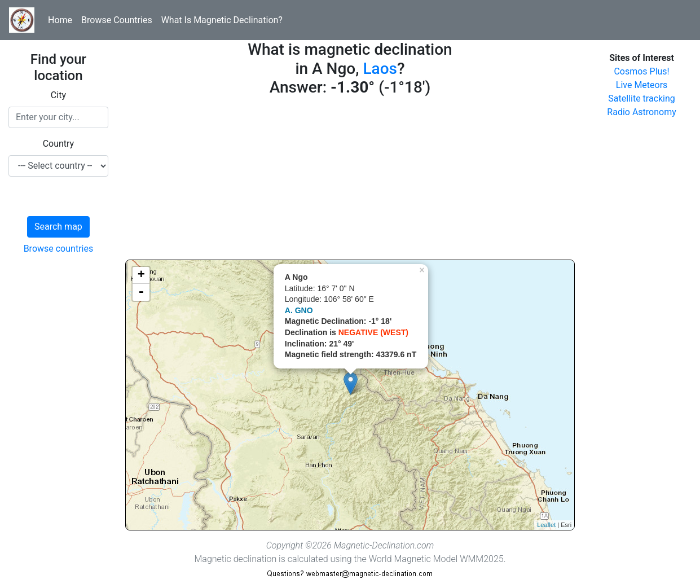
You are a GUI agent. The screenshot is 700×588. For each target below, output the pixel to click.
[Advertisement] (350, 181)
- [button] (141, 292)
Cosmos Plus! (641, 71)
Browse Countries (117, 20)
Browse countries (59, 249)
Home (60, 20)
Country (59, 144)
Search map (58, 227)
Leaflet (546, 525)
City (58, 95)
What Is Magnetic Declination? (222, 20)
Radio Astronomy (641, 112)
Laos (380, 69)
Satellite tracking (642, 98)
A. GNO (299, 310)
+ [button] (141, 275)
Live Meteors (642, 85)
